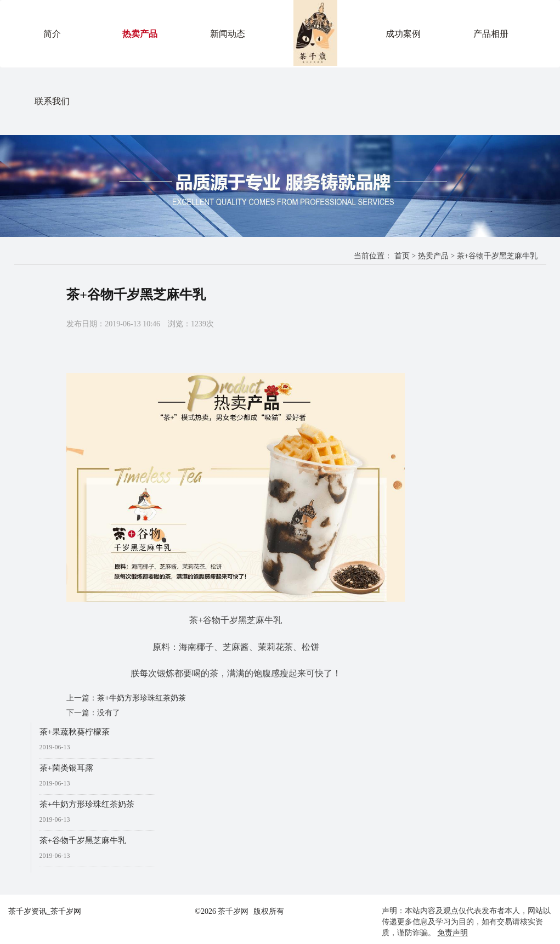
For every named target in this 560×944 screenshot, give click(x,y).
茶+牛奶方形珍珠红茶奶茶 (142, 698)
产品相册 (491, 34)
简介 (52, 34)
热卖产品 (140, 34)
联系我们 (52, 101)
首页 (402, 256)
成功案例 (403, 34)
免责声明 (452, 933)
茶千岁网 (233, 911)
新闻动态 (228, 34)
